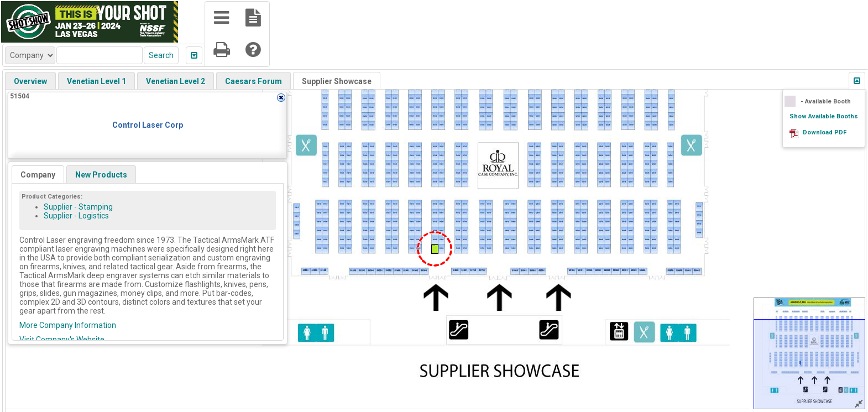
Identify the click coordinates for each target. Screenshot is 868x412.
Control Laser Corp (148, 125)
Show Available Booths (824, 116)
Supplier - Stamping (78, 207)
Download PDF (825, 132)
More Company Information (68, 325)
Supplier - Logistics (76, 216)
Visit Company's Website (62, 340)
